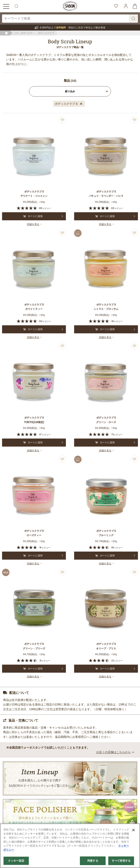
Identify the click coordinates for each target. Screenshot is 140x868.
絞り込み (70, 91)
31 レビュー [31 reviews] (45, 661)
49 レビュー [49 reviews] (117, 321)
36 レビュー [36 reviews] (45, 548)
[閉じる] (133, 830)
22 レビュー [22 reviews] (117, 661)
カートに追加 (33, 216)
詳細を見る (33, 224)
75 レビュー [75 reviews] (117, 435)
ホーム (6, 33)
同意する (93, 861)
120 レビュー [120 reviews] (117, 208)
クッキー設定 (16, 861)
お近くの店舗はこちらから (113, 752)
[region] (70, 846)
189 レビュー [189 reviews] (45, 208)
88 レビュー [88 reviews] (117, 548)
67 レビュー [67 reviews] (45, 435)
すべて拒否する (121, 861)
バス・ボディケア (23, 33)
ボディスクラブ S (66, 104)
